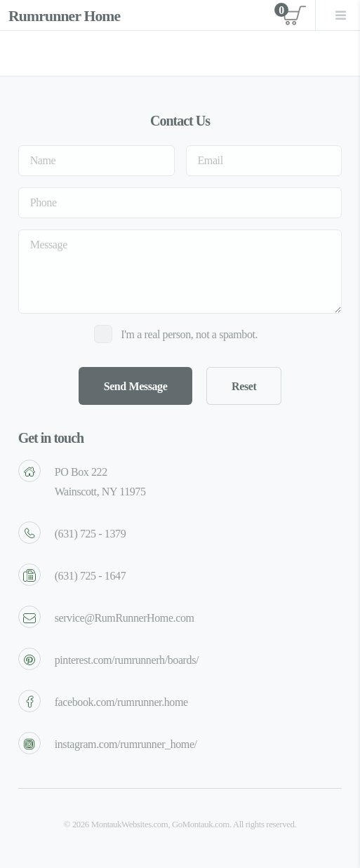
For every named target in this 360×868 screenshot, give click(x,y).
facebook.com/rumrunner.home (121, 702)
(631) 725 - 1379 (91, 534)
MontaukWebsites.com (130, 824)
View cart (291, 15)
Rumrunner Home (64, 16)
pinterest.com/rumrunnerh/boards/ (127, 660)
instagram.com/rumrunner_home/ (126, 744)
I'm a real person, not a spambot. (189, 334)
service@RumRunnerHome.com (125, 618)
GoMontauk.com (201, 824)
